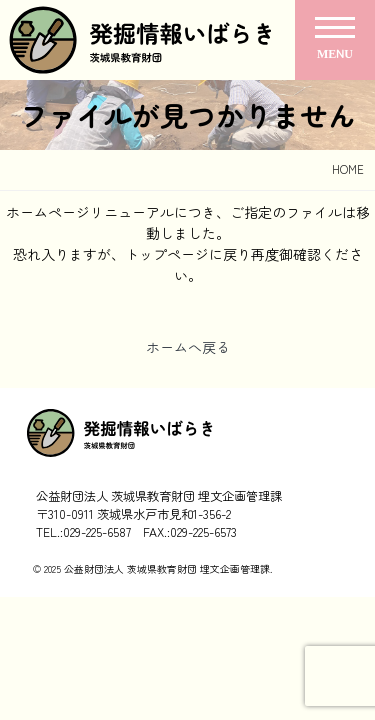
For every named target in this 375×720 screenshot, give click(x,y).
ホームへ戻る (188, 347)
